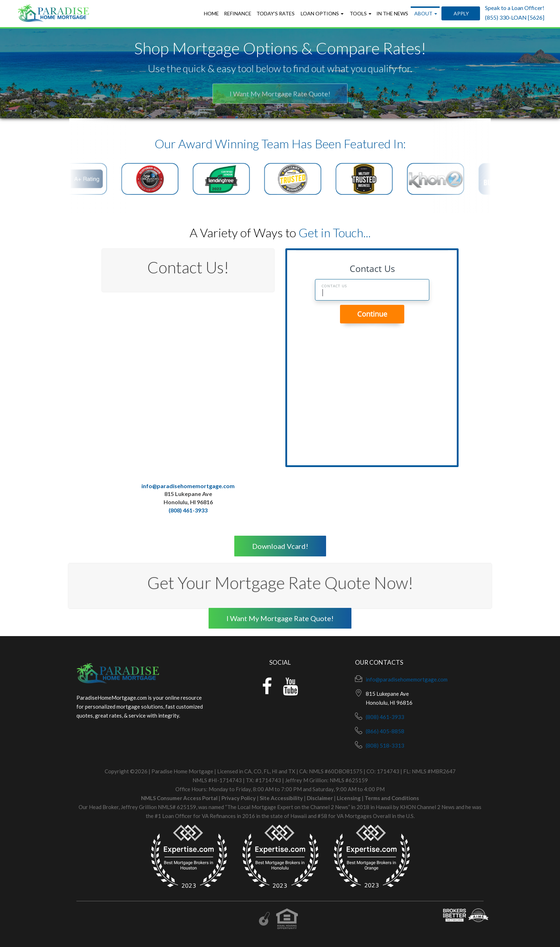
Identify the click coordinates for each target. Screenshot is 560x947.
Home (211, 13)
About (425, 13)
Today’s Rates (276, 13)
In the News (392, 13)
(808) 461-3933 (188, 510)
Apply (461, 13)
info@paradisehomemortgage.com (188, 485)
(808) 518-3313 (385, 745)
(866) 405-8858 (385, 731)
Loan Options (322, 13)
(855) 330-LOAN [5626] (515, 17)
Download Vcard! (280, 546)
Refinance (238, 13)
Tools (360, 13)
